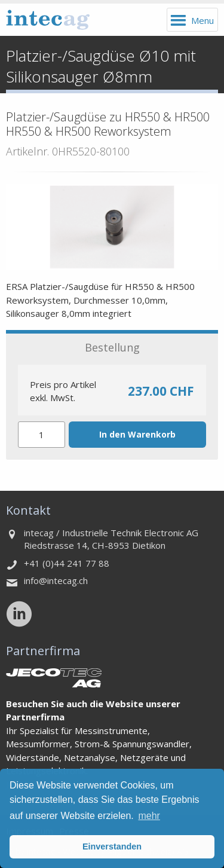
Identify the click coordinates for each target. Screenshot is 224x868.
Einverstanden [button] (112, 846)
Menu (202, 20)
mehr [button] (149, 816)
